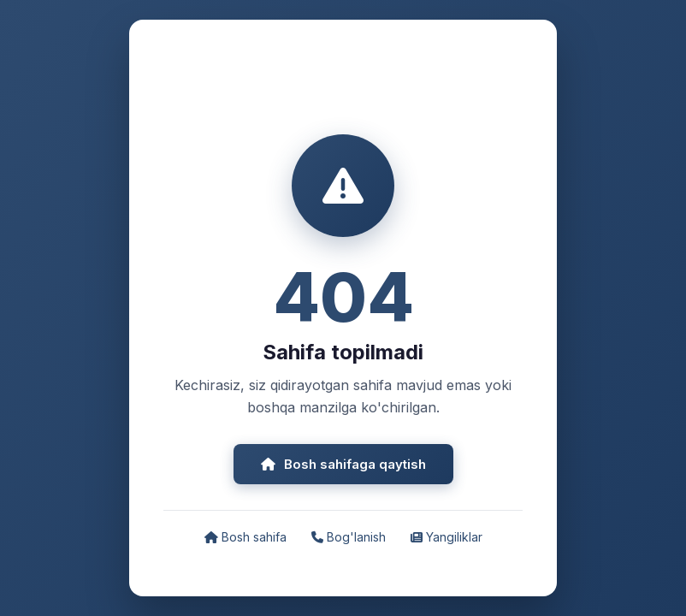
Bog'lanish (349, 537)
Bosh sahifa (245, 537)
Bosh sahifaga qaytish (343, 464)
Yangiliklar (446, 537)
